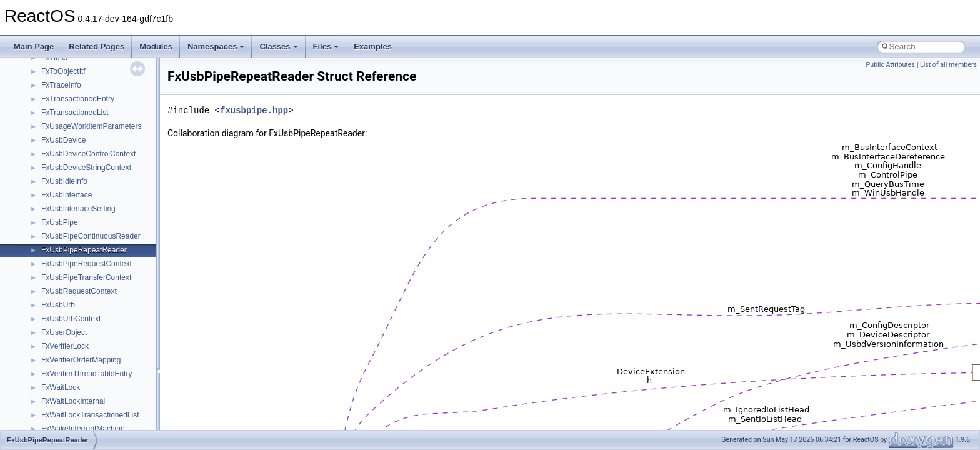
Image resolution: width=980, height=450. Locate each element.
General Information (54, 208)
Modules (156, 47)
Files (326, 47)
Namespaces (216, 47)
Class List (47, 291)
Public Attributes (890, 65)
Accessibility (62, 346)
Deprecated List (47, 236)
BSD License (43, 194)
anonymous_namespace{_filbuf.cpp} (102, 373)
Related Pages (97, 47)
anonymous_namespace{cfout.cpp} (100, 401)
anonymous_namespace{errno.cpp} (100, 428)
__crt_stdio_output (72, 318)
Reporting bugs (47, 112)
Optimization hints (51, 167)
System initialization (54, 139)
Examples (373, 47)
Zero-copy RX (44, 126)
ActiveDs (56, 359)
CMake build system (55, 71)
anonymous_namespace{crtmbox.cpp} (105, 414)
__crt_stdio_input (70, 304)
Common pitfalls (48, 84)
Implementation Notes (58, 181)
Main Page (34, 47)
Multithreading (45, 153)
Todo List (36, 222)
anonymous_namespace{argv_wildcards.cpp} (117, 387)
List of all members (948, 65)
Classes (278, 47)
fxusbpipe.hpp (254, 110)
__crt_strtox (61, 332)
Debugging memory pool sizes (72, 98)
